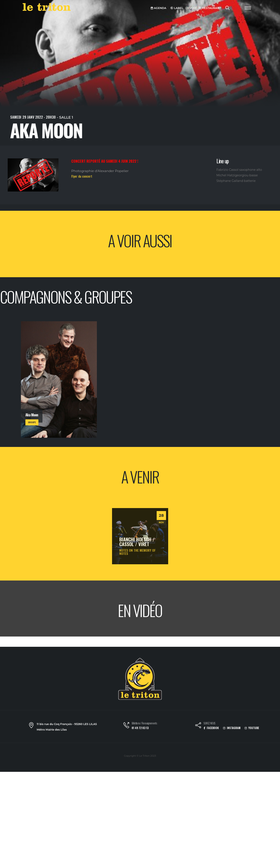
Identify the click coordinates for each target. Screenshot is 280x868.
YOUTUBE (252, 728)
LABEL (177, 8)
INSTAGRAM (232, 728)
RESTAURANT (210, 8)
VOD (191, 8)
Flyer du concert (82, 176)
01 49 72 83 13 (140, 728)
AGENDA (158, 8)
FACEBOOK (211, 728)
